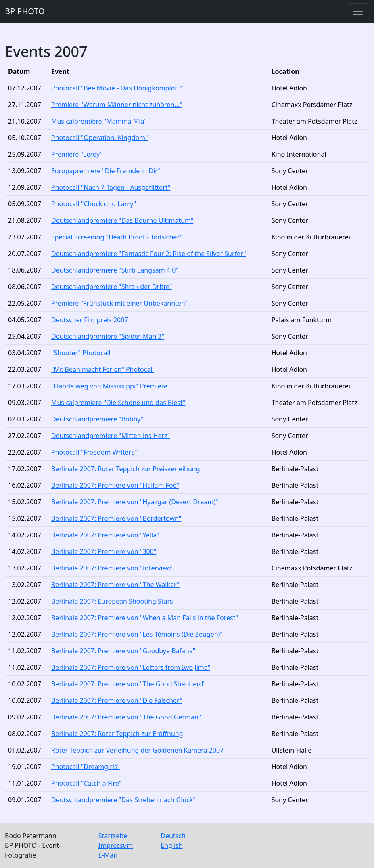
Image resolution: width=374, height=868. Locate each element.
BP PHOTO (25, 11)
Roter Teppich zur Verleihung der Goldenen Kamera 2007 (137, 750)
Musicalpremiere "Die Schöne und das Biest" (118, 403)
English (171, 845)
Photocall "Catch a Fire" (86, 783)
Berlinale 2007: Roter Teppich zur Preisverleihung (126, 469)
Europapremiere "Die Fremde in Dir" (106, 171)
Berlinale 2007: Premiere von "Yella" (105, 535)
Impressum (116, 845)
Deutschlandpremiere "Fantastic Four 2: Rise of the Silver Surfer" (149, 254)
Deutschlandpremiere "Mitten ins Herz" (111, 436)
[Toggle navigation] (358, 11)
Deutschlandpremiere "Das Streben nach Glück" (123, 800)
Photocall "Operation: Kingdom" (99, 138)
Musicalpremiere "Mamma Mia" (99, 121)
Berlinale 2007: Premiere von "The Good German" (126, 717)
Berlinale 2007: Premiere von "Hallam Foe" (115, 485)
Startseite (113, 836)
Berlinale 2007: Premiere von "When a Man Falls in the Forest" (145, 618)
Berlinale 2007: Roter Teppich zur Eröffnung (117, 734)
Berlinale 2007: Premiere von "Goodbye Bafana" (123, 651)
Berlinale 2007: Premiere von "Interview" (113, 568)
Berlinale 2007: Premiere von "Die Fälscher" (117, 700)
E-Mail (108, 855)
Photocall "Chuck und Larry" (94, 204)
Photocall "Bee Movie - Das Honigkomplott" (117, 88)
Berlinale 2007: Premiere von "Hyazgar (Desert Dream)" (135, 502)
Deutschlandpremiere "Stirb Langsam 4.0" (115, 270)
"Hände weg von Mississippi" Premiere (109, 386)
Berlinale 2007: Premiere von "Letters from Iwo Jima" (131, 667)
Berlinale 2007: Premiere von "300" (104, 551)
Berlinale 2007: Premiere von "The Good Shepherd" (128, 684)
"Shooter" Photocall (81, 353)
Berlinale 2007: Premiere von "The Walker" (115, 585)
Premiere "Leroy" (77, 154)
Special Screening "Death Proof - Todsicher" (117, 237)
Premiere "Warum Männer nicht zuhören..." (117, 105)
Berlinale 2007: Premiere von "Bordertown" (116, 518)
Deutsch (173, 836)
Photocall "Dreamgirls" (86, 767)
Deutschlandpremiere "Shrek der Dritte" (112, 287)
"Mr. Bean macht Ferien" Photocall (103, 369)
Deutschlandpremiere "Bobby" (97, 419)
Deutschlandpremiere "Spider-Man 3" (108, 336)
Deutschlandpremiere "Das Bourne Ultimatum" (122, 220)
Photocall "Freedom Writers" (94, 452)
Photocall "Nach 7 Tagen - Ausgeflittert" (111, 187)
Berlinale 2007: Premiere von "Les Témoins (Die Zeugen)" (137, 634)
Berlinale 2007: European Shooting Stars (112, 601)
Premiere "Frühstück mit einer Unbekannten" (119, 303)
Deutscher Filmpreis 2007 (90, 320)
